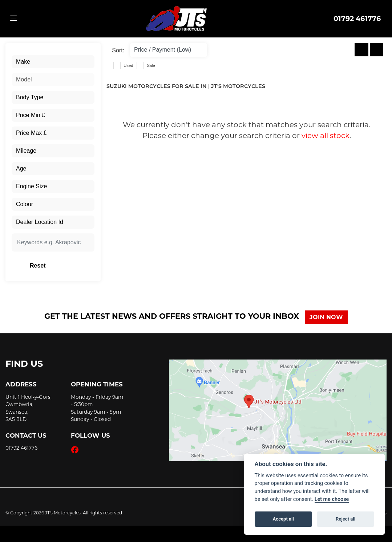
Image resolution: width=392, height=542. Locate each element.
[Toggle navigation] (13, 19)
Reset (65, 266)
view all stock (326, 136)
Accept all (283, 519)
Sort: (118, 50)
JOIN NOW (329, 317)
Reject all (345, 519)
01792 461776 (357, 19)
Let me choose (332, 499)
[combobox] (53, 62)
